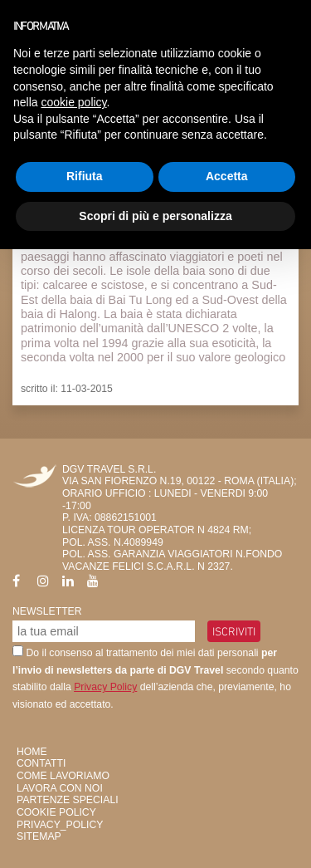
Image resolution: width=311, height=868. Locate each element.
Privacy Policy (105, 687)
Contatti (41, 763)
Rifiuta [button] (85, 176)
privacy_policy (60, 825)
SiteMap (39, 836)
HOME (32, 752)
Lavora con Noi (60, 788)
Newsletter (47, 611)
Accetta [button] (227, 176)
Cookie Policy (56, 812)
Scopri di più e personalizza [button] (155, 216)
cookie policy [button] (73, 102)
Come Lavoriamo (63, 776)
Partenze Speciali (68, 800)
